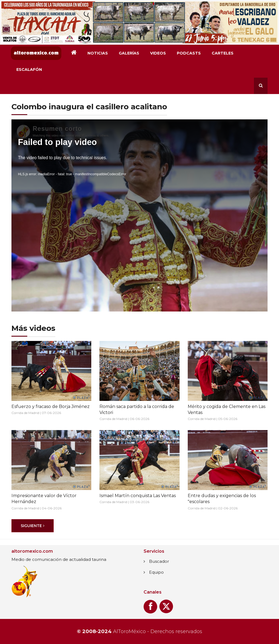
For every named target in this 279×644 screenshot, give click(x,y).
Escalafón (29, 69)
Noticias (98, 53)
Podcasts (189, 53)
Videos (158, 53)
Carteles (223, 53)
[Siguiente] (33, 526)
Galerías (129, 53)
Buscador (159, 561)
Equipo (156, 572)
